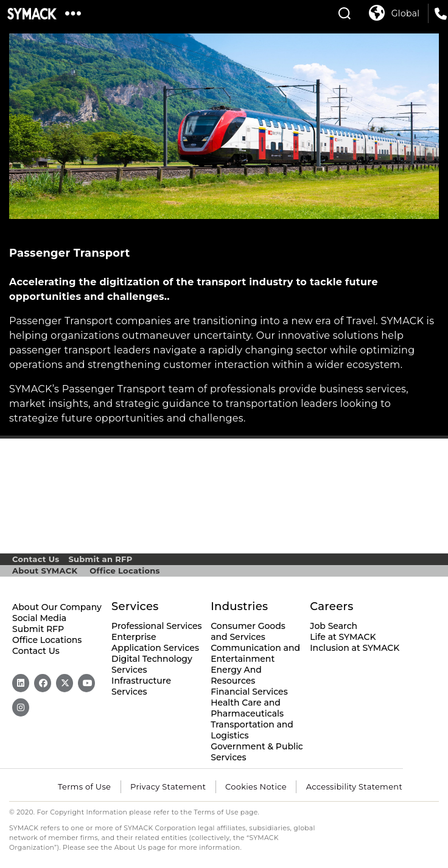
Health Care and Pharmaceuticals (247, 708)
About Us (131, 848)
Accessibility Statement (354, 786)
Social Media (39, 618)
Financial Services (249, 692)
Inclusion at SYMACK (355, 648)
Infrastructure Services (141, 686)
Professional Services (157, 626)
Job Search (334, 626)
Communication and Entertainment (255, 653)
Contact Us (36, 559)
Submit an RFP (100, 559)
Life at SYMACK (343, 637)
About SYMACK (45, 571)
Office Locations (124, 571)
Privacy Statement (168, 786)
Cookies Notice (256, 786)
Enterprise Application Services (155, 642)
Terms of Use (84, 786)
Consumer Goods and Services (248, 631)
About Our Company (57, 607)
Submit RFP (38, 629)
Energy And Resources (236, 675)
